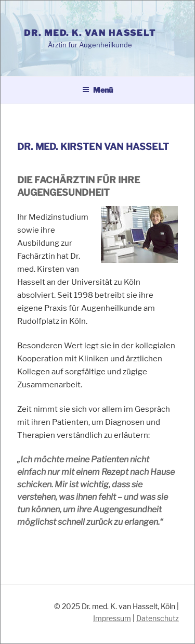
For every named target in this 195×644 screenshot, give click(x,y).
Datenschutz (158, 618)
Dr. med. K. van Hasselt (90, 33)
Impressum (112, 618)
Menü (97, 90)
